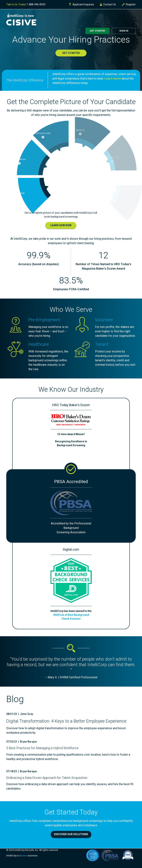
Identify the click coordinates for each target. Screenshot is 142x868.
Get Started (97, 31)
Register (129, 4)
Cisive (24, 856)
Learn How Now (61, 225)
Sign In (124, 31)
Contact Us (108, 4)
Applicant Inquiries (81, 4)
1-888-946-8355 (36, 4)
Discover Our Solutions (71, 834)
